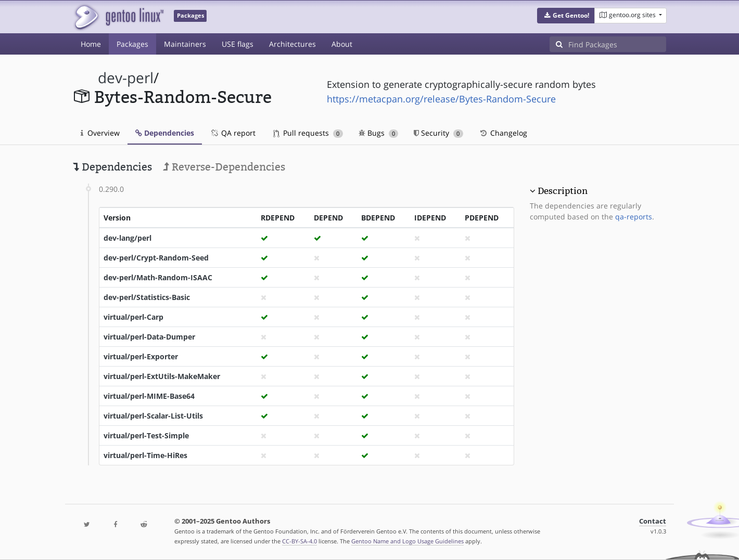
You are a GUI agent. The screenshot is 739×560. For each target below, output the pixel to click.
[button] (566, 16)
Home (91, 44)
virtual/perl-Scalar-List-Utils (153, 416)
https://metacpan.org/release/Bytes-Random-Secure (441, 99)
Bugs (379, 133)
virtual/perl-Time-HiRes (145, 455)
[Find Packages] (617, 44)
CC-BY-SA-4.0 (300, 541)
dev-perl (126, 78)
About (342, 44)
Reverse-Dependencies (224, 167)
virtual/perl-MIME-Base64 (149, 396)
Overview (100, 133)
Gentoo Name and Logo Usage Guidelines (407, 541)
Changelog (503, 133)
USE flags (238, 44)
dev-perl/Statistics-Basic (147, 297)
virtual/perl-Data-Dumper (149, 337)
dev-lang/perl (128, 238)
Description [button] (563, 191)
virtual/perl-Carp (133, 317)
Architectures (292, 44)
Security (438, 133)
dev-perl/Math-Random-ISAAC (158, 277)
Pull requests (308, 133)
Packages (132, 44)
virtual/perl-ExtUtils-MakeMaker (162, 376)
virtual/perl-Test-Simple (146, 435)
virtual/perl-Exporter (141, 356)
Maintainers (185, 44)
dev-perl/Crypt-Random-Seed (156, 258)
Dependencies (165, 133)
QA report (233, 133)
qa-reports (634, 217)
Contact (653, 521)
